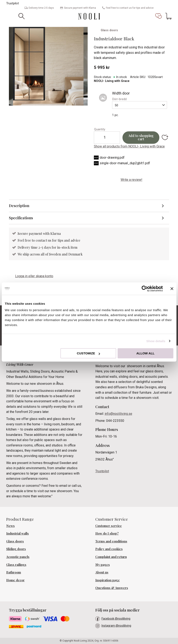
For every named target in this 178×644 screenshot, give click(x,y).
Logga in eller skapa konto (34, 276)
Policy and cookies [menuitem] (109, 549)
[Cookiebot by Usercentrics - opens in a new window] (145, 289)
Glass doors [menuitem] (15, 541)
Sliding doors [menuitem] (16, 549)
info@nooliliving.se (118, 414)
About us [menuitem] (102, 572)
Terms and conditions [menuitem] (111, 541)
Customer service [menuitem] (109, 526)
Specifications (21, 218)
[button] (159, 16)
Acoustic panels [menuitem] (18, 557)
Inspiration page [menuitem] (108, 580)
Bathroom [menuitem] (14, 572)
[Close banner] (172, 289)
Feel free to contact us (35, 240)
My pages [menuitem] (103, 565)
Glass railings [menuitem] (16, 565)
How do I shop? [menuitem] (107, 533)
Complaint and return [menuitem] (111, 557)
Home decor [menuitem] (15, 580)
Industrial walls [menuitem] (18, 533)
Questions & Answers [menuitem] (112, 588)
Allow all (145, 353)
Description (19, 206)
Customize (88, 353)
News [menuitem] (10, 526)
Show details (156, 341)
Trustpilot (13, 3)
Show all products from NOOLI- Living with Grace (129, 146)
